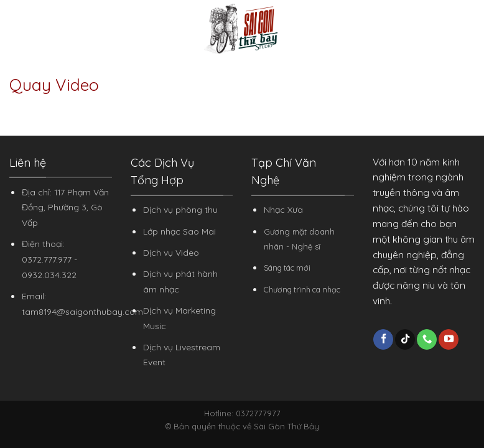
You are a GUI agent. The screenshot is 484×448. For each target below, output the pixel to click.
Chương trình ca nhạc (302, 289)
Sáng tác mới (287, 268)
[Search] (470, 29)
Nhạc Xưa (283, 209)
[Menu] (17, 28)
